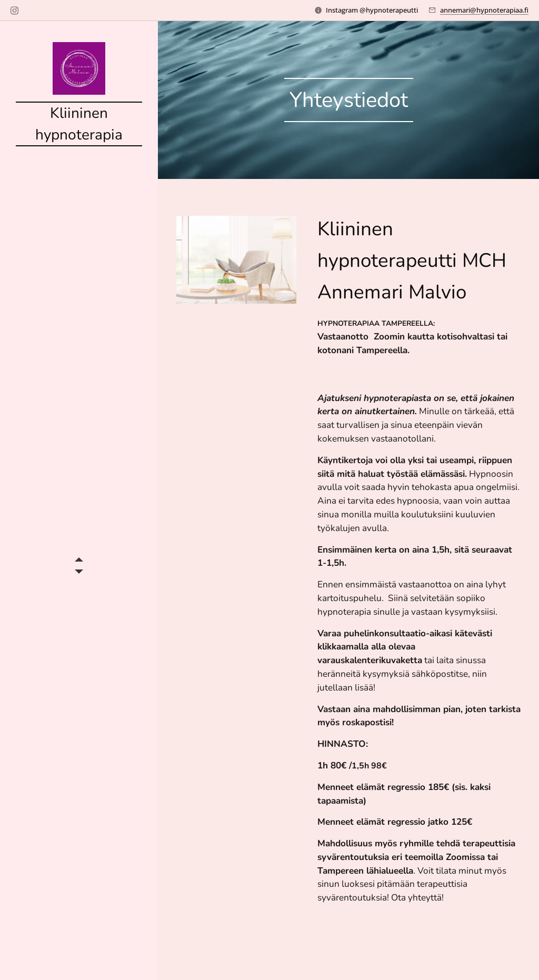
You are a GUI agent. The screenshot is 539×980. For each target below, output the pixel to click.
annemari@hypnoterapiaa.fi (484, 10)
